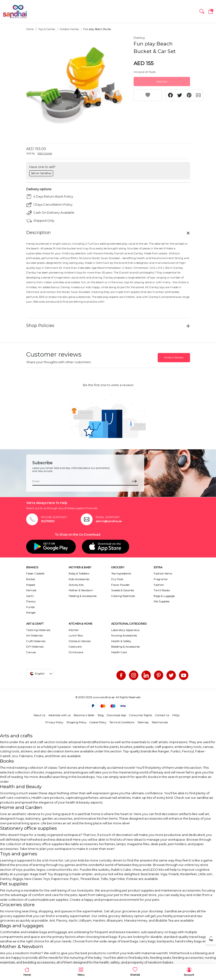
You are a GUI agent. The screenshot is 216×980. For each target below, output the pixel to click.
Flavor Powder (121, 585)
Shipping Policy (76, 722)
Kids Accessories (79, 579)
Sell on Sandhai (41, 173)
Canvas (31, 652)
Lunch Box (76, 636)
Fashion (159, 585)
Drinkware (76, 652)
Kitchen (74, 630)
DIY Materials (35, 647)
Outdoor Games (69, 29)
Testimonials (160, 722)
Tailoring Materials (38, 630)
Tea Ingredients (121, 574)
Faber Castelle (35, 574)
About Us (39, 715)
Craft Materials (36, 641)
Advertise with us (59, 715)
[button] (202, 12)
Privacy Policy (54, 722)
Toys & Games (47, 29)
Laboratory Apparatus (125, 630)
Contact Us (162, 715)
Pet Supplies (162, 601)
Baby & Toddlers (79, 574)
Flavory (31, 601)
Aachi (30, 596)
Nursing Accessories (124, 636)
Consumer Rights (141, 715)
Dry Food (117, 579)
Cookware (75, 647)
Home (30, 29)
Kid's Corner (45, 153)
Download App (116, 715)
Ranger (31, 613)
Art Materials (34, 636)
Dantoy (139, 38)
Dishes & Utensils (80, 641)
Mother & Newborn (81, 590)
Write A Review (174, 358)
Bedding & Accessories (125, 647)
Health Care (119, 652)
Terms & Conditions (122, 722)
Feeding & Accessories (83, 596)
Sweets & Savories (123, 590)
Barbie (31, 579)
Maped (31, 585)
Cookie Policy (98, 722)
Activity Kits (76, 585)
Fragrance (161, 579)
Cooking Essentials (123, 596)
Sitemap (143, 722)
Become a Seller (84, 715)
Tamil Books (162, 590)
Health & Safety (121, 641)
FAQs (176, 715)
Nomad (31, 590)
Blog (101, 715)
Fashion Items (163, 574)
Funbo (30, 607)
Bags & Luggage (164, 596)
